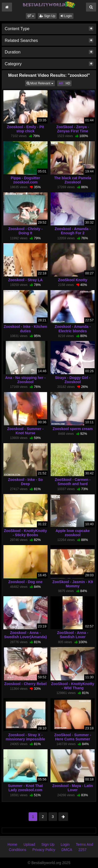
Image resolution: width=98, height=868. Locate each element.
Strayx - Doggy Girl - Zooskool (73, 380)
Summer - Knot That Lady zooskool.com (25, 788)
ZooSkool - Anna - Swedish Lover (73, 635)
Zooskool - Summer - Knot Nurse (25, 431)
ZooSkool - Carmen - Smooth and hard (73, 482)
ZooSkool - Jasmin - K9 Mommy (73, 584)
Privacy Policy (44, 850)
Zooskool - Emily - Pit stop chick (25, 129)
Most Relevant (41, 83)
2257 (82, 850)
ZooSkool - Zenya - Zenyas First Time (73, 129)
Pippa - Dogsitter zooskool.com (25, 180)
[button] (31, 16)
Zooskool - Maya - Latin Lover (73, 788)
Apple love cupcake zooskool (73, 533)
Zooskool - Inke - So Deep (25, 482)
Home (12, 844)
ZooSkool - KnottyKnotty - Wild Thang (73, 686)
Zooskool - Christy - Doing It (25, 231)
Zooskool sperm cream (73, 429)
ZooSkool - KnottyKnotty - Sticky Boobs (25, 533)
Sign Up (47, 16)
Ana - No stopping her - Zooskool (25, 380)
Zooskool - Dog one (25, 582)
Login (66, 16)
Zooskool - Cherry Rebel (25, 684)
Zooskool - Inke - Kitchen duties (25, 329)
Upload (29, 844)
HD (68, 83)
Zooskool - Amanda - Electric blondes (73, 329)
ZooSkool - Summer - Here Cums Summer (73, 737)
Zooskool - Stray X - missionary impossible (25, 737)
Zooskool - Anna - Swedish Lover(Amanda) (25, 635)
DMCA (67, 850)
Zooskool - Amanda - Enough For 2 (73, 231)
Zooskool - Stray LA (25, 280)
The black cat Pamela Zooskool (73, 180)
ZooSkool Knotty (73, 280)
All (61, 83)
